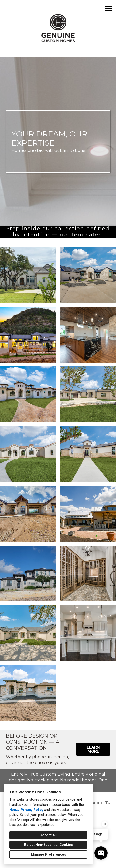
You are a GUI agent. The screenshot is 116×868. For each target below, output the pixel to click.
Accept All (48, 835)
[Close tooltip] (105, 824)
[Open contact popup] (101, 853)
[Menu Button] (108, 8)
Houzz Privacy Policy (26, 810)
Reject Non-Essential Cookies (48, 845)
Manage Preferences (48, 855)
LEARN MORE (93, 749)
